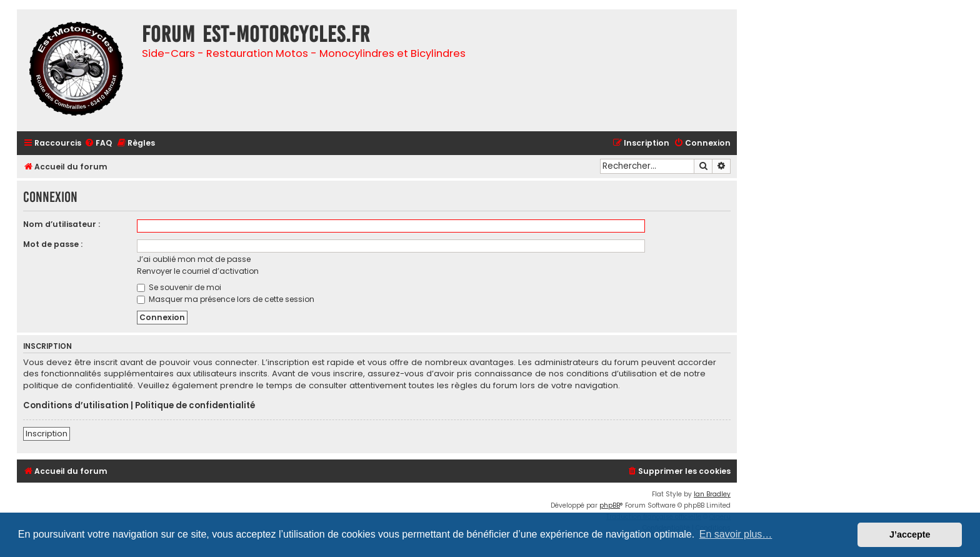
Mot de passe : (53, 244)
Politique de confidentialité (195, 406)
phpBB (610, 505)
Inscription (47, 434)
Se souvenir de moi (179, 287)
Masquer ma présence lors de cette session (226, 299)
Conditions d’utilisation (76, 406)
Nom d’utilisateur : (62, 224)
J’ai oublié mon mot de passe (194, 259)
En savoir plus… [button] (736, 534)
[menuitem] (98, 143)
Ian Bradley (712, 494)
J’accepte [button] (910, 534)
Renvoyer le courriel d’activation (198, 271)
